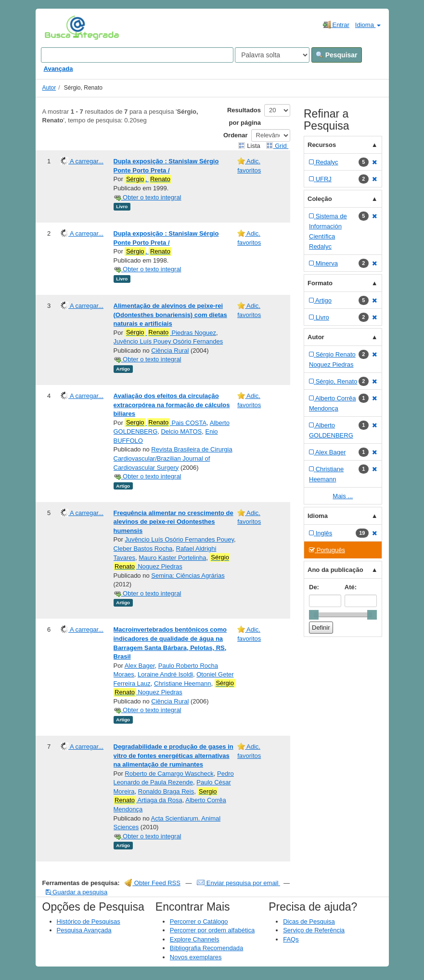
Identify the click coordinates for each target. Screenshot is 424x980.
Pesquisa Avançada (84, 930)
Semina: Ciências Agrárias (188, 576)
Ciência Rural (170, 351)
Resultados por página (244, 116)
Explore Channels (195, 939)
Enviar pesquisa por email (238, 883)
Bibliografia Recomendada (206, 948)
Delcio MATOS (181, 431)
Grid (277, 146)
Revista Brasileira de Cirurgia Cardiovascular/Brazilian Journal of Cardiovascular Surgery (173, 458)
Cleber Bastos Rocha (143, 549)
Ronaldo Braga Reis (166, 791)
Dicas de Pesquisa (309, 921)
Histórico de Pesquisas (89, 921)
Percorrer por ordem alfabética (212, 930)
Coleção (320, 199)
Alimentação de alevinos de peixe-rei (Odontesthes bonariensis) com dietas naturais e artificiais (170, 315)
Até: (351, 587)
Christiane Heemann (183, 683)
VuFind (59, 27)
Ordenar (236, 135)
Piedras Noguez (170, 332)
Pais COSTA (166, 423)
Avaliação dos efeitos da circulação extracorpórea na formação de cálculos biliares (172, 405)
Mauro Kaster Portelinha (172, 558)
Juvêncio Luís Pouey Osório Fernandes (168, 341)
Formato (320, 283)
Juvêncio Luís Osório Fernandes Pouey (179, 539)
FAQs (291, 939)
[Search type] (272, 55)
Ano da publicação (335, 570)
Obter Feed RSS (153, 883)
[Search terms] (137, 55)
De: (314, 587)
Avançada (58, 69)
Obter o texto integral (148, 197)
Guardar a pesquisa (77, 892)
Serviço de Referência (314, 930)
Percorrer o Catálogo (199, 921)
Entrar (336, 25)
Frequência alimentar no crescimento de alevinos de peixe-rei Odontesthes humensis (173, 522)
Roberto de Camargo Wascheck (169, 774)
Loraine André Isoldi (165, 674)
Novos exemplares (196, 957)
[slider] (314, 615)
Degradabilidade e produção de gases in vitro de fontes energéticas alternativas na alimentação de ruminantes (173, 755)
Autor (49, 88)
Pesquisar (337, 55)
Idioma (368, 25)
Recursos (322, 145)
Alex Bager (140, 666)
